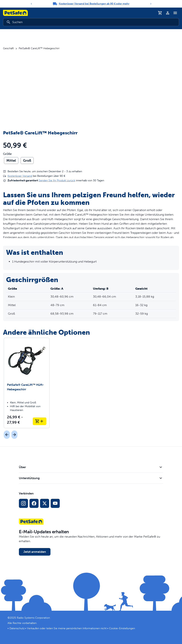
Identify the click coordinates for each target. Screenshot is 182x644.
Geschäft (8, 48)
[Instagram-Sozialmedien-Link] (23, 503)
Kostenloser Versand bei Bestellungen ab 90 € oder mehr (94, 4)
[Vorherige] (7, 435)
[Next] (151, 4)
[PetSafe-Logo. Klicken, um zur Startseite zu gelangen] (15, 13)
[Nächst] (14, 435)
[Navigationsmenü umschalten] (175, 13)
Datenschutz (17, 628)
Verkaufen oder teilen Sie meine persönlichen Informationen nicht (67, 628)
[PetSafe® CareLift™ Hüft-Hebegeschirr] (27, 383)
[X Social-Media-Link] (45, 503)
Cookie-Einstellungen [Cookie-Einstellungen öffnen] (122, 628)
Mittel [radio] (11, 161)
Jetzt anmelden (35, 552)
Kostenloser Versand (20, 176)
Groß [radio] (27, 161)
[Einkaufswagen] (160, 13)
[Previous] (31, 4)
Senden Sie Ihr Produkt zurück (57, 180)
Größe (7, 154)
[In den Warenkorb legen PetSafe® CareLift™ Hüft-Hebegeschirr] (39, 421)
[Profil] (168, 13)
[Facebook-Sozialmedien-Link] (34, 503)
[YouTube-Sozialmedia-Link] (55, 503)
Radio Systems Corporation (33, 618)
